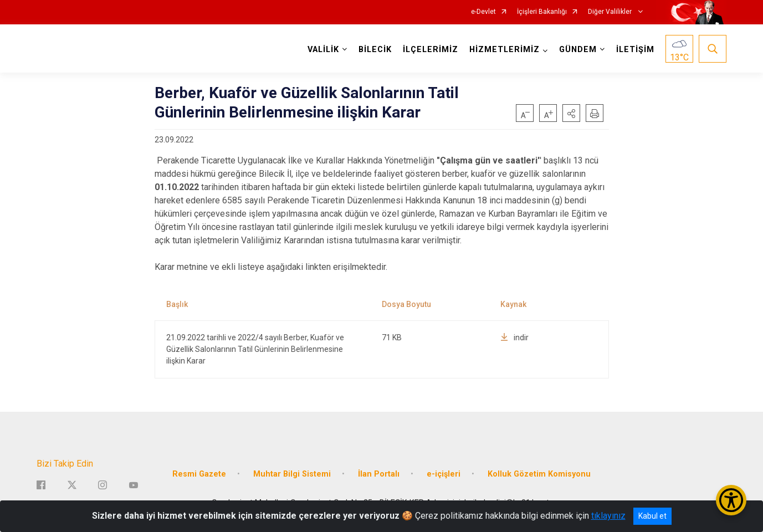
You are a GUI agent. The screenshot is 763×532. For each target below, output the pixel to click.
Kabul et (652, 516)
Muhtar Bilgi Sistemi (292, 474)
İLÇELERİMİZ (431, 50)
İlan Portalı (379, 474)
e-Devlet (483, 12)
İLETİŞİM (635, 50)
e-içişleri (444, 474)
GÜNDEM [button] (578, 50)
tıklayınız (608, 516)
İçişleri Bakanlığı (542, 12)
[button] (571, 113)
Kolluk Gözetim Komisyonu (539, 474)
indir (514, 337)
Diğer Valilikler (611, 12)
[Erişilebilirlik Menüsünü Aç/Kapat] (731, 500)
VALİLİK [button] (323, 50)
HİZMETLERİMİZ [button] (505, 50)
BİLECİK (375, 50)
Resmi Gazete (199, 474)
